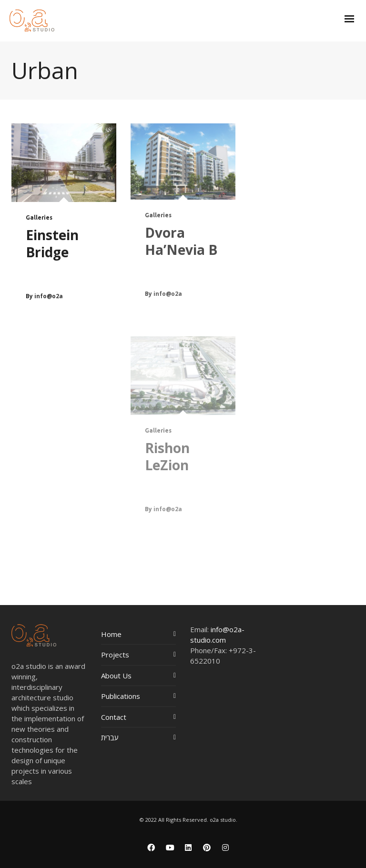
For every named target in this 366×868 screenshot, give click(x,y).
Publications (121, 696)
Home (111, 634)
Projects (115, 655)
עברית (110, 737)
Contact (114, 717)
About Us (116, 676)
